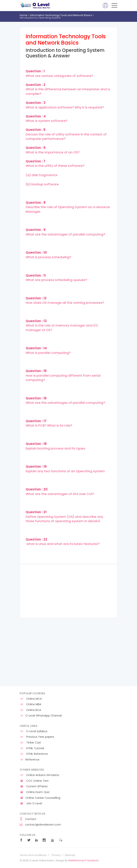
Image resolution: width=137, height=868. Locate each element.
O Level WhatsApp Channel (41, 716)
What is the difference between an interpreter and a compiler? (68, 89)
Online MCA (31, 699)
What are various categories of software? (59, 73)
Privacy (56, 855)
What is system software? (46, 119)
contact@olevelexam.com (40, 825)
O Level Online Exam (35, 5)
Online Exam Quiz (35, 792)
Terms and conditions (33, 855)
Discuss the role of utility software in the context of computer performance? (66, 134)
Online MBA (30, 704)
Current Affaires (34, 786)
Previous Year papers (37, 737)
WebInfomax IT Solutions (83, 860)
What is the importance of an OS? (53, 150)
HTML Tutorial (32, 748)
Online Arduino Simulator (40, 775)
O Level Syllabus (34, 731)
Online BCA (30, 710)
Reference (30, 760)
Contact (28, 819)
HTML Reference (34, 754)
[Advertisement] (68, 591)
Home (24, 15)
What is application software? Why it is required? (65, 105)
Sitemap (70, 855)
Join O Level (31, 803)
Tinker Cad (30, 743)
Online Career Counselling (40, 798)
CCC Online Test (34, 781)
